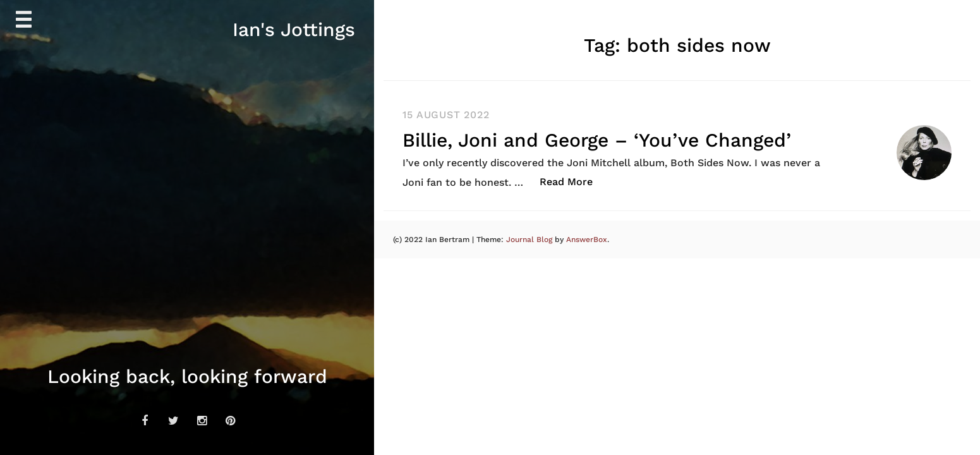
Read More (573, 181)
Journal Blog (530, 240)
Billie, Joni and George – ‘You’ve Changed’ (597, 140)
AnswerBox (587, 240)
